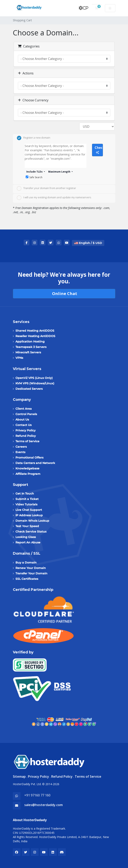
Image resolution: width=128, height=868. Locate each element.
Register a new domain (34, 138)
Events (20, 452)
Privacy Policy (26, 430)
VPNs (19, 358)
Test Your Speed (27, 526)
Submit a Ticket (27, 499)
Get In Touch (25, 494)
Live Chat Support (29, 510)
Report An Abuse (28, 542)
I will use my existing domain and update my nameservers (54, 198)
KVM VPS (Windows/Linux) (35, 383)
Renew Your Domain (31, 568)
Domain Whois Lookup (32, 521)
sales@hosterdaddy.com (44, 805)
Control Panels (26, 414)
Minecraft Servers (28, 352)
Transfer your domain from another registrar (46, 188)
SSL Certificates (27, 579)
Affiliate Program (28, 474)
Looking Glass (26, 537)
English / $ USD (88, 243)
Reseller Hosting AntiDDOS (35, 336)
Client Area (24, 409)
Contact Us (24, 425)
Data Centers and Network (35, 463)
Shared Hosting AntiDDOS (35, 331)
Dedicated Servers (29, 389)
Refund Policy (26, 436)
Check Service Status (31, 532)
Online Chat (64, 294)
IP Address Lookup (29, 515)
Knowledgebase (27, 468)
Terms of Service (27, 441)
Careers (21, 447)
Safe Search (34, 177)
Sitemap (19, 776)
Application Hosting (30, 341)
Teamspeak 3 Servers (31, 347)
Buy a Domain (26, 563)
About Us (22, 420)
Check (99, 150)
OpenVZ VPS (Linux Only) (34, 378)
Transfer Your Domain (31, 573)
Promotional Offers (29, 458)
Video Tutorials (26, 504)
